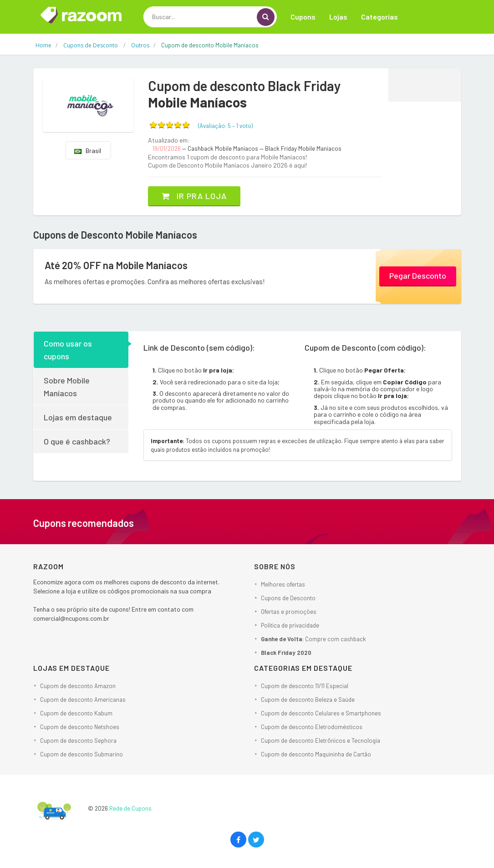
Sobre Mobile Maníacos (67, 387)
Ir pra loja (194, 196)
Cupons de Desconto (288, 598)
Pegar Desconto (418, 276)
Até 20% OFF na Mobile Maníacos (116, 265)
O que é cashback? (77, 441)
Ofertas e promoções (289, 612)
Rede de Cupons (130, 808)
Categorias (379, 17)
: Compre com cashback (313, 639)
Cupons (303, 17)
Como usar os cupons (68, 350)
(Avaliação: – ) (225, 126)
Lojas (338, 17)
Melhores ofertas (283, 584)
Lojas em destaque (78, 417)
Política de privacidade (290, 625)
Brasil (88, 151)
